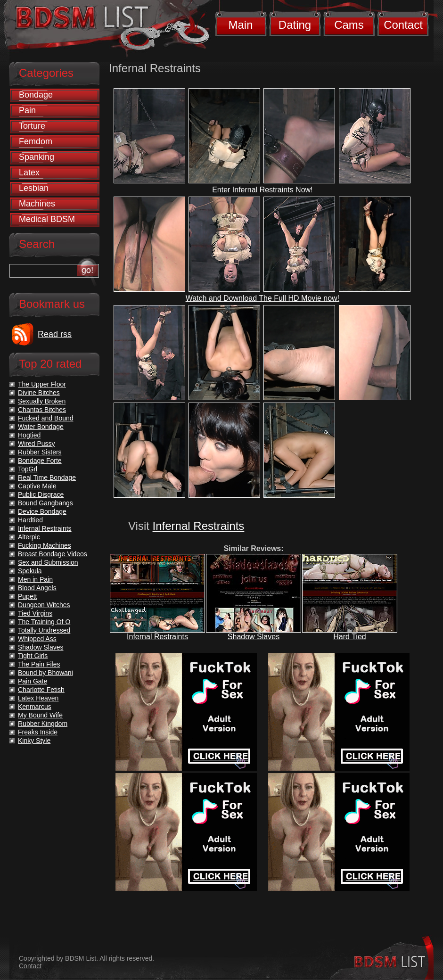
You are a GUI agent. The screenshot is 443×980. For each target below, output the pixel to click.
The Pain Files (39, 664)
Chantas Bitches (42, 410)
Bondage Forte (40, 461)
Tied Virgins (35, 613)
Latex (29, 173)
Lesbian (34, 188)
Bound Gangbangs (45, 503)
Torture (32, 126)
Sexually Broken (42, 401)
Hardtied (30, 520)
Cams (349, 25)
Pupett (27, 596)
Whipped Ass (37, 639)
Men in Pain (35, 579)
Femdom (36, 141)
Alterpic (29, 537)
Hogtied (29, 435)
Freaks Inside (38, 732)
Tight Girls (33, 656)
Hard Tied (349, 637)
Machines (37, 204)
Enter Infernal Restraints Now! (262, 190)
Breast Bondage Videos (53, 554)
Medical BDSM (47, 219)
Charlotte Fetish (41, 690)
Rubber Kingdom (43, 724)
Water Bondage (41, 427)
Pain (27, 110)
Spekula (30, 571)
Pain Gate (33, 681)
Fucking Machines (45, 545)
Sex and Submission (48, 562)
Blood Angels (37, 588)
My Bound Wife (40, 715)
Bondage (36, 95)
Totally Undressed (44, 630)
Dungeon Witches (44, 605)
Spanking (37, 157)
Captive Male (37, 486)
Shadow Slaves (254, 637)
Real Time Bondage (47, 478)
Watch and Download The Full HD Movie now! (263, 298)
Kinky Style (34, 741)
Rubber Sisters (40, 452)
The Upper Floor (42, 384)
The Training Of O (44, 622)
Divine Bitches (39, 393)
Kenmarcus (35, 707)
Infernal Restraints (199, 526)
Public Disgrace (41, 494)
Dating (295, 25)
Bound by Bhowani (45, 673)
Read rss (55, 334)
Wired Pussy (37, 444)
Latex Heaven (38, 698)
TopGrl (28, 469)
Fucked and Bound (46, 418)
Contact (403, 25)
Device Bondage (42, 511)
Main (240, 25)
